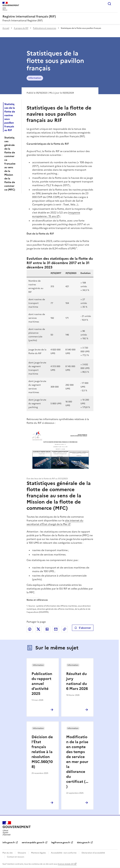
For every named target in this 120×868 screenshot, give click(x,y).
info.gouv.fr (9, 843)
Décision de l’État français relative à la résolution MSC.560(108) (42, 752)
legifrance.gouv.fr (61, 843)
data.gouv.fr (83, 843)
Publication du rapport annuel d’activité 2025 (42, 684)
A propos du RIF (21, 28)
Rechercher (109, 4)
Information (35, 78)
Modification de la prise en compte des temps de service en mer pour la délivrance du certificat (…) (77, 762)
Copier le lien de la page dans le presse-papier (65, 629)
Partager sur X (38, 629)
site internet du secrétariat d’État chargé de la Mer (55, 522)
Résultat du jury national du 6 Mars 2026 (77, 681)
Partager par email (56, 629)
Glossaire (22, 853)
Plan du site (8, 853)
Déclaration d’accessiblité (93, 853)
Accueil (6, 28)
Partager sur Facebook (30, 629)
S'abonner (83, 628)
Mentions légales (38, 853)
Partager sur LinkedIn (47, 629)
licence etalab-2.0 (66, 864)
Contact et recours (16, 857)
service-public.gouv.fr (33, 843)
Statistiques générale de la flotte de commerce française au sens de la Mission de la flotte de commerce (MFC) (10, 164)
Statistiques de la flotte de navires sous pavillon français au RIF (10, 117)
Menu (116, 4)
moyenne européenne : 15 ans (56, 214)
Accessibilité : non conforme (64, 853)
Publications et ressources (45, 28)
